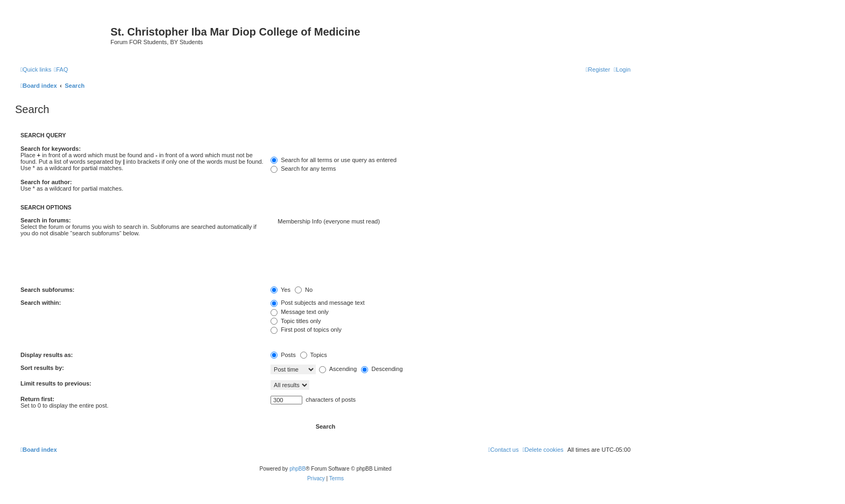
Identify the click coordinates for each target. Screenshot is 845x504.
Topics (314, 355)
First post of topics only (306, 330)
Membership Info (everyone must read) (451, 222)
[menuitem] (61, 69)
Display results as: (47, 355)
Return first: (37, 399)
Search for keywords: (51, 149)
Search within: (41, 303)
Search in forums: (46, 220)
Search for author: (46, 182)
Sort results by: (42, 368)
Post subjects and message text (317, 303)
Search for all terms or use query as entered (334, 160)
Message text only (300, 312)
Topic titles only (296, 321)
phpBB (297, 469)
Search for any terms (303, 169)
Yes (280, 290)
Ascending (338, 369)
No (304, 290)
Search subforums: (47, 290)
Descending (382, 369)
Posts (283, 355)
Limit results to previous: (56, 383)
